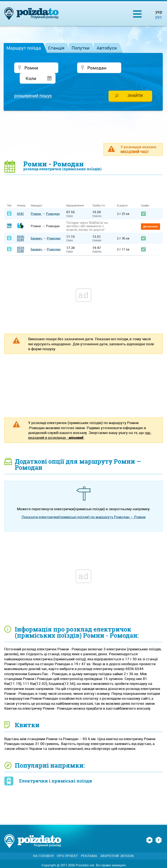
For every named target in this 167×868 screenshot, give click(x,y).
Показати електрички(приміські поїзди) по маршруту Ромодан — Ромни (84, 507)
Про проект (67, 846)
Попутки (81, 48)
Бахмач (37, 228)
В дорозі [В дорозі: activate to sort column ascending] (122, 196)
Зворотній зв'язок (117, 846)
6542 (20, 204)
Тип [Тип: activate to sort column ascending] (9, 196)
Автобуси (107, 48)
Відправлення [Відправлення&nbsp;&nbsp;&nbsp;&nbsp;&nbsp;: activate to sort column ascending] (77, 196)
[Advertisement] (83, 117)
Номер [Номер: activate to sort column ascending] (21, 196)
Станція (56, 48)
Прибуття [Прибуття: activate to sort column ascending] (99, 196)
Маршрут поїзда (24, 48)
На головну (44, 846)
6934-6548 (21, 239)
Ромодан (53, 204)
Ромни (36, 204)
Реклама (89, 846)
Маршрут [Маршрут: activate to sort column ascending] (37, 196)
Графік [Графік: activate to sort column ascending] (145, 196)
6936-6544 (21, 228)
